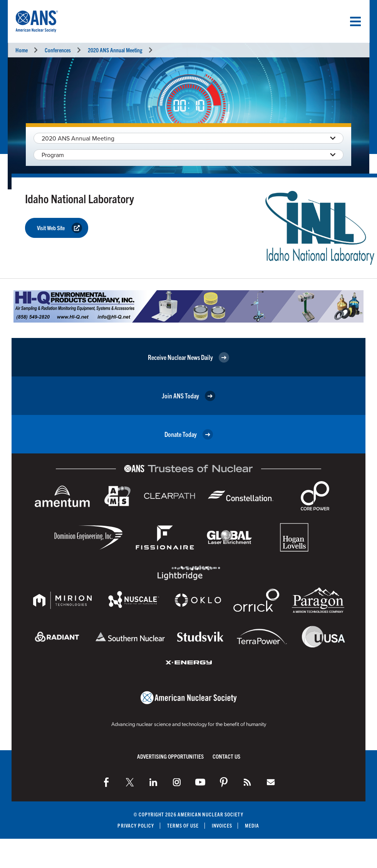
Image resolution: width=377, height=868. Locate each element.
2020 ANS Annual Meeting (115, 50)
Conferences (58, 50)
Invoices (222, 825)
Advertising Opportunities (170, 756)
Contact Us (226, 756)
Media (252, 825)
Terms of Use (183, 825)
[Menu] (355, 22)
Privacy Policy (136, 825)
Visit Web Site (59, 228)
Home (22, 50)
